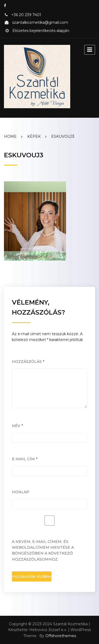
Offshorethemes (61, 636)
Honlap (21, 492)
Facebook (5, 6)
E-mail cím (25, 459)
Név (17, 426)
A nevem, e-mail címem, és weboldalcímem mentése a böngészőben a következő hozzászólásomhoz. (43, 550)
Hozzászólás (28, 362)
